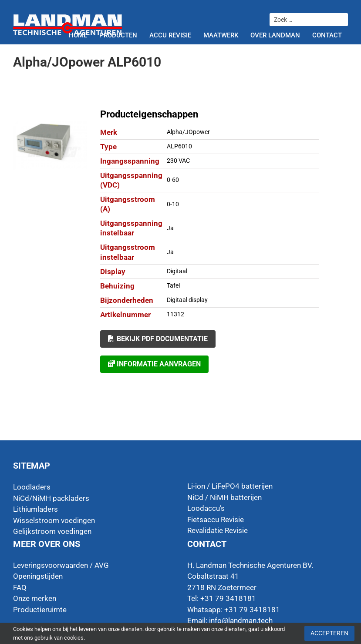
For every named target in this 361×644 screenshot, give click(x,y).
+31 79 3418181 (252, 610)
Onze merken (35, 598)
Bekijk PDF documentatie (158, 339)
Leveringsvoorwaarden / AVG (61, 565)
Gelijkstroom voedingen (52, 531)
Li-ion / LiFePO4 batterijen (230, 486)
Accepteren (329, 633)
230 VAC (178, 161)
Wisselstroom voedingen (54, 520)
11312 (175, 314)
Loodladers (32, 487)
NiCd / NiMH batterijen (224, 497)
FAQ (20, 587)
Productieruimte (40, 610)
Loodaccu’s (206, 508)
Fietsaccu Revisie (216, 520)
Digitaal (177, 271)
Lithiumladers (35, 509)
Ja (170, 228)
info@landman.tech (241, 621)
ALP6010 (179, 146)
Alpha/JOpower (188, 132)
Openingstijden (38, 576)
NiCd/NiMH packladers (51, 498)
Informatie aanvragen (154, 364)
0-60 (173, 180)
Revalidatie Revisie (218, 530)
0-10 (173, 204)
